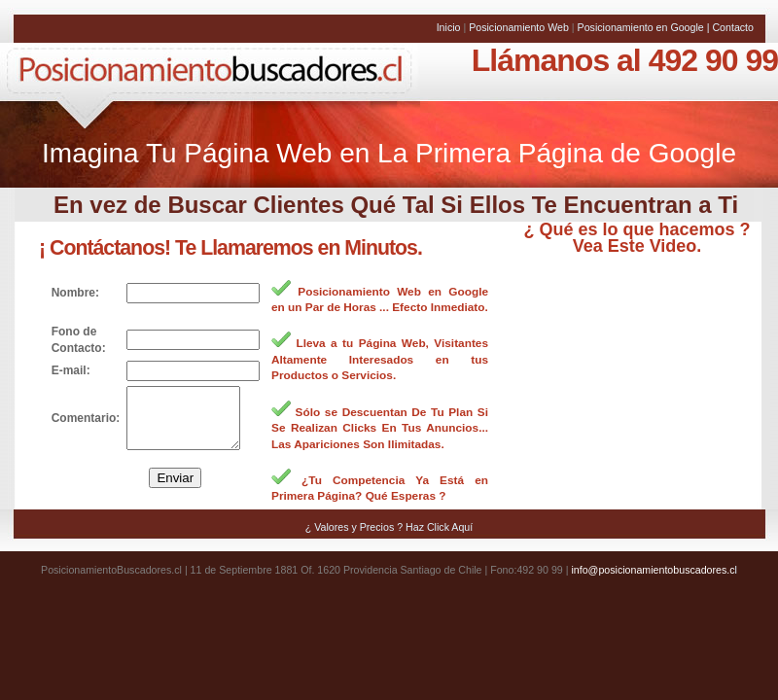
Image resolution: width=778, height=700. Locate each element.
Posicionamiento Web (520, 27)
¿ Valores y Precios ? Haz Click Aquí (389, 539)
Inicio (450, 27)
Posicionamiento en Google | (645, 27)
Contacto (733, 27)
